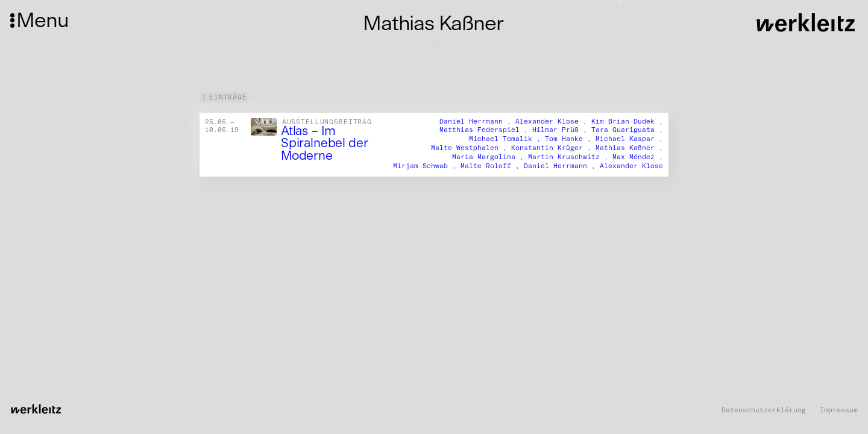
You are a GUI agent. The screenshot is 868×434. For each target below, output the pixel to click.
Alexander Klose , (553, 121)
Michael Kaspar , (629, 139)
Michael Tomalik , (507, 139)
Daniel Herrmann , (477, 121)
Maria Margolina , (490, 157)
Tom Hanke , (570, 139)
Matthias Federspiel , (486, 130)
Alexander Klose (631, 166)
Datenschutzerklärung (764, 410)
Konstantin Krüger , (553, 148)
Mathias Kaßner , (629, 148)
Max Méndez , (638, 157)
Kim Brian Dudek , (627, 121)
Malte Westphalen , (471, 148)
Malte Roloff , (492, 166)
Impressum (839, 410)
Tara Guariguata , (627, 130)
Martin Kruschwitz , (570, 157)
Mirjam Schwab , (427, 166)
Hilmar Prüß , (562, 130)
